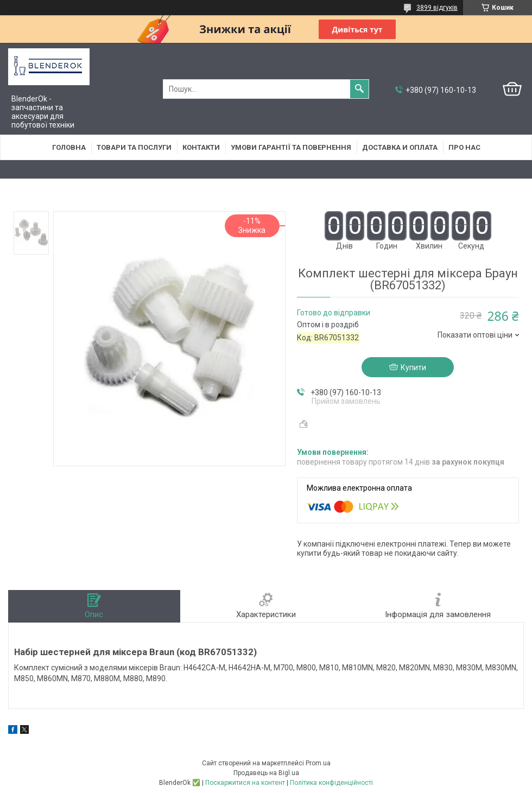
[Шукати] (359, 89)
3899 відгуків (437, 8)
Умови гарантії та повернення (291, 147)
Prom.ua (318, 763)
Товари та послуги (134, 147)
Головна (69, 147)
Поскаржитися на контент (245, 783)
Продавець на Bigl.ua (266, 773)
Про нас (464, 147)
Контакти (201, 147)
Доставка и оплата (400, 147)
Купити (413, 367)
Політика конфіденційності (331, 783)
